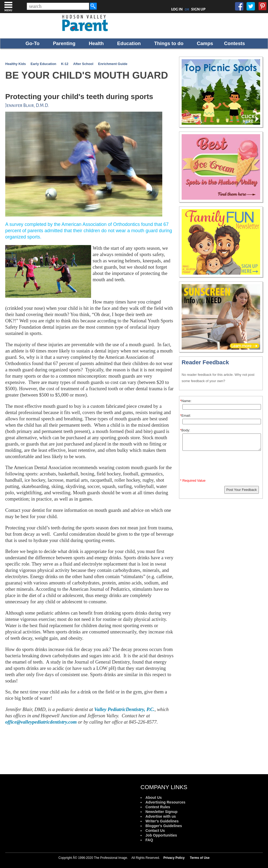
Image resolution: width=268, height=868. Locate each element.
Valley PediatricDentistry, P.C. (124, 709)
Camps (205, 43)
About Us (154, 798)
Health (96, 43)
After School (83, 64)
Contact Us (155, 831)
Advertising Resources (166, 802)
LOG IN (177, 9)
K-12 (65, 64)
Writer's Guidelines (162, 821)
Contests (234, 43)
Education (129, 43)
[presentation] (222, 466)
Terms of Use (200, 858)
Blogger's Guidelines (164, 826)
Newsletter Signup (161, 812)
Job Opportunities (161, 835)
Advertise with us (161, 816)
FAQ (149, 840)
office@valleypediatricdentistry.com (41, 722)
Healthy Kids (16, 64)
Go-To (32, 43)
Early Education (43, 64)
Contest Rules (158, 807)
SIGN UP (198, 9)
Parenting (64, 43)
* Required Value (193, 481)
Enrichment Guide (113, 64)
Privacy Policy (174, 858)
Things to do (169, 43)
